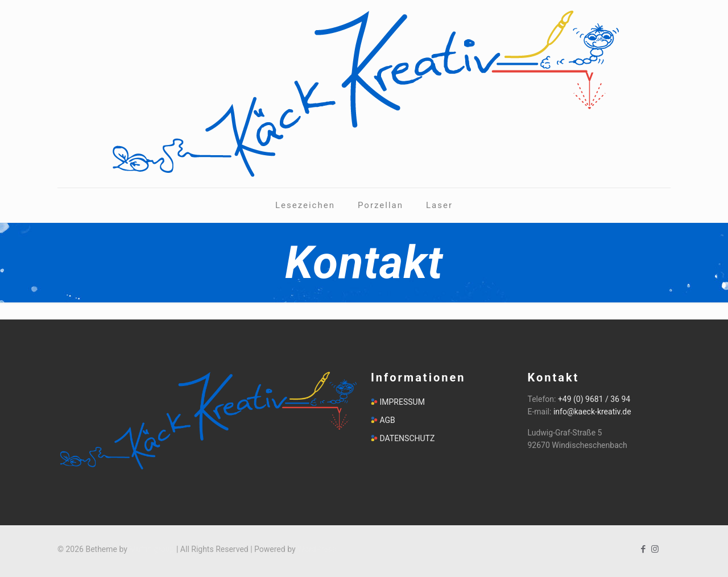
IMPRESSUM (402, 402)
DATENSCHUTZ (407, 438)
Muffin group (152, 549)
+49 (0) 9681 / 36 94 (594, 399)
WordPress (317, 549)
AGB (387, 420)
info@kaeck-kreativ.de (592, 412)
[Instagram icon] (655, 549)
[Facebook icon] (643, 549)
